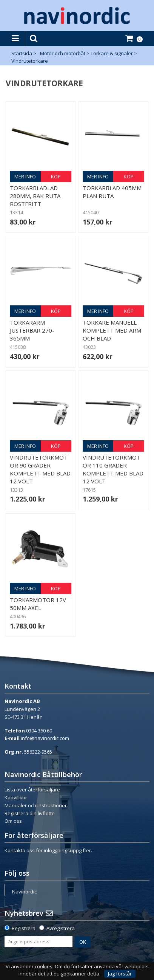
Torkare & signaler (112, 53)
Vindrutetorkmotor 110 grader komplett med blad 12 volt (113, 469)
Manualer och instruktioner (36, 805)
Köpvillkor (16, 797)
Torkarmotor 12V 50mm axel (38, 604)
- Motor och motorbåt (61, 53)
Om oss (13, 821)
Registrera (24, 928)
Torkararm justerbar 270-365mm (32, 330)
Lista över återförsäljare (32, 790)
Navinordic (24, 892)
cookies (44, 967)
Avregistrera (61, 928)
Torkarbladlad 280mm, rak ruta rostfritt (35, 196)
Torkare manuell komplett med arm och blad (112, 330)
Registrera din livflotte (30, 813)
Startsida (22, 53)
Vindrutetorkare (30, 61)
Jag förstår (120, 974)
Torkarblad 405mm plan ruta (112, 192)
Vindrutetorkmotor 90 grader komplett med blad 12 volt (40, 469)
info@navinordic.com (45, 738)
